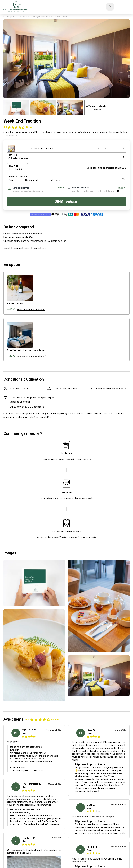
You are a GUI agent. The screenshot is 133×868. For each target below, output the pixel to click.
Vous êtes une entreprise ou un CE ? (106, 168)
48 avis (30, 127)
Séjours (23, 17)
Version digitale (39, 188)
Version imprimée (98, 188)
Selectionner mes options (32, 309)
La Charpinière (10, 17)
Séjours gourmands (39, 17)
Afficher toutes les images (97, 107)
